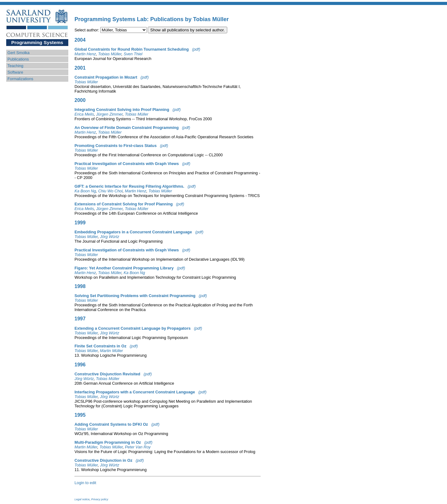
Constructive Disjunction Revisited (107, 374)
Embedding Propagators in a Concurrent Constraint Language (133, 232)
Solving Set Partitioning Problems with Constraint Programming (135, 296)
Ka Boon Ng (85, 191)
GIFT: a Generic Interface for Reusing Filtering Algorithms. (129, 186)
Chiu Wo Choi (110, 191)
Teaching (15, 66)
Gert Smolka (18, 53)
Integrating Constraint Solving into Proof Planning (122, 110)
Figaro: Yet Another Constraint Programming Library (124, 268)
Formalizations (20, 79)
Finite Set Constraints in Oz (100, 346)
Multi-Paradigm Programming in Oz (108, 442)
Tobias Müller (110, 54)
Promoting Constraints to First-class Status (116, 146)
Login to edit (85, 483)
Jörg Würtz (110, 237)
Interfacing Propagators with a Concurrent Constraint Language (135, 392)
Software (15, 72)
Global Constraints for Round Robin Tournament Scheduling (132, 49)
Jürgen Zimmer (109, 114)
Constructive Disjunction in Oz (103, 460)
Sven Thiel (133, 54)
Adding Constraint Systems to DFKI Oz (111, 424)
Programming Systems (37, 42)
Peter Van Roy (138, 447)
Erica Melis (84, 114)
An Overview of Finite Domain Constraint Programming (127, 128)
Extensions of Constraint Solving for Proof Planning (124, 204)
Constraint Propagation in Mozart (106, 77)
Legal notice (82, 499)
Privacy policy (100, 499)
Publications (18, 59)
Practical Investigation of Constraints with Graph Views (127, 164)
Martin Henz (85, 54)
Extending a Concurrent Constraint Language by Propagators (133, 328)
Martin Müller (111, 351)
